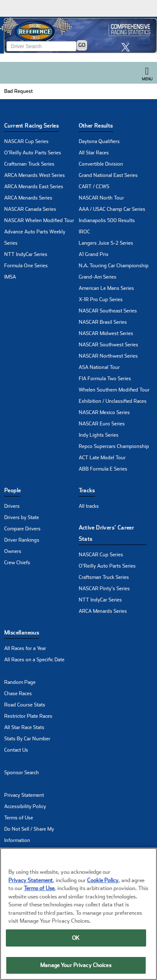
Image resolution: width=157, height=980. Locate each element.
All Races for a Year (25, 648)
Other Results (96, 126)
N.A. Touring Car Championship (114, 266)
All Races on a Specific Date (34, 660)
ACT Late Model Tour (102, 458)
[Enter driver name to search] (41, 46)
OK (76, 938)
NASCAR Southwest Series (108, 345)
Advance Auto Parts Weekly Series (35, 237)
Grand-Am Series (98, 277)
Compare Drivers (22, 529)
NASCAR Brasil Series (103, 322)
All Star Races (94, 153)
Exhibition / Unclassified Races (113, 401)
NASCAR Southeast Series (108, 311)
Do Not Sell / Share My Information (29, 835)
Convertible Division (101, 164)
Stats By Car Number (27, 739)
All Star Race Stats (24, 727)
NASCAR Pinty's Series (104, 589)
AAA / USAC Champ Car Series (112, 209)
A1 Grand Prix (94, 254)
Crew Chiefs (17, 563)
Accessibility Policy (25, 806)
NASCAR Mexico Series (104, 412)
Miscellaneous (22, 633)
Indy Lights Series (99, 435)
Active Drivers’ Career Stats (107, 533)
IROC (84, 232)
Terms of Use (19, 818)
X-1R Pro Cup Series (101, 299)
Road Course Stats (25, 705)
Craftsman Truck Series (29, 164)
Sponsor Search (22, 773)
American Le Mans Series (106, 288)
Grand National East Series (108, 175)
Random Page (20, 682)
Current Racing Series (31, 126)
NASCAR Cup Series (26, 141)
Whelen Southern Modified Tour (114, 390)
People (12, 490)
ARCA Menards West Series (35, 175)
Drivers (12, 506)
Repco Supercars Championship (114, 446)
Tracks (87, 490)
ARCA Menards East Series (34, 187)
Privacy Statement (24, 795)
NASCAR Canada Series (30, 209)
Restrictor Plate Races (28, 716)
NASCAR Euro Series (102, 424)
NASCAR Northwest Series (108, 356)
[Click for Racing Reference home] (78, 35)
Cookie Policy (103, 881)
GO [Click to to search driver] (82, 45)
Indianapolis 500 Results (107, 220)
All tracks (89, 506)
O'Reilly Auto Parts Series (33, 153)
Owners (13, 551)
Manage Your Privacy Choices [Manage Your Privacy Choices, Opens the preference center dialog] (76, 966)
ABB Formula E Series (103, 469)
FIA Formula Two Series (105, 379)
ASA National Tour (99, 367)
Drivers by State (22, 517)
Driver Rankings (22, 540)
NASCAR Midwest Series (106, 333)
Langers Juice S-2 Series (106, 243)
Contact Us (16, 750)
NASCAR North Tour (101, 198)
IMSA (10, 277)
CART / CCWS (94, 187)
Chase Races (18, 693)
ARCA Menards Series (28, 198)
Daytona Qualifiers (99, 141)
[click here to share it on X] (128, 47)
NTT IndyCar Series (26, 254)
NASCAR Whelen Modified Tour (39, 220)
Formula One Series (26, 266)
